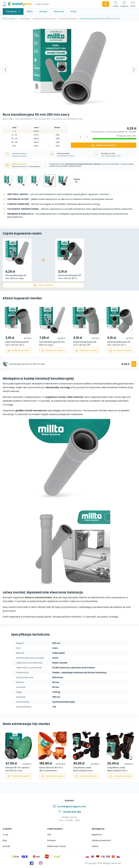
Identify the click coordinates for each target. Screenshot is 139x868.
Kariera (95, 846)
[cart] (43, 285)
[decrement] (87, 137)
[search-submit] (106, 4)
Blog (5, 840)
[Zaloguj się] (124, 4)
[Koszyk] (133, 4)
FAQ (49, 835)
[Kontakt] (116, 4)
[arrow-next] (132, 330)
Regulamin (97, 835)
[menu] (5, 4)
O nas (5, 835)
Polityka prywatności (101, 840)
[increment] (74, 137)
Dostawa (51, 840)
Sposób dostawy (20, 154)
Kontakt (6, 846)
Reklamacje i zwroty (57, 846)
